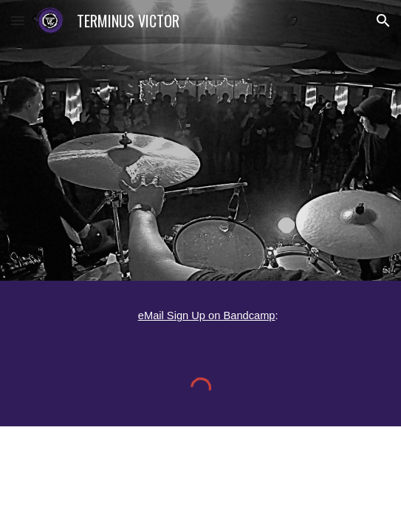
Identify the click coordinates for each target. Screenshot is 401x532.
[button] (18, 20)
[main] (200, 315)
